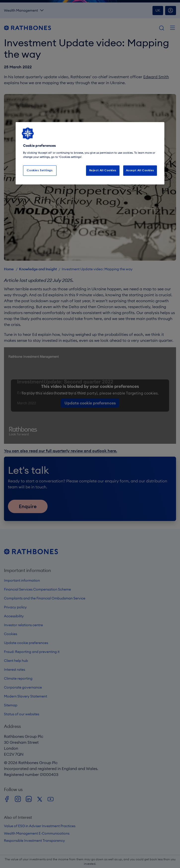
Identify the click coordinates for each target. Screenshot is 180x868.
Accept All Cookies (140, 170)
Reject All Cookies (103, 170)
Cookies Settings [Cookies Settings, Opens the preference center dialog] (40, 170)
